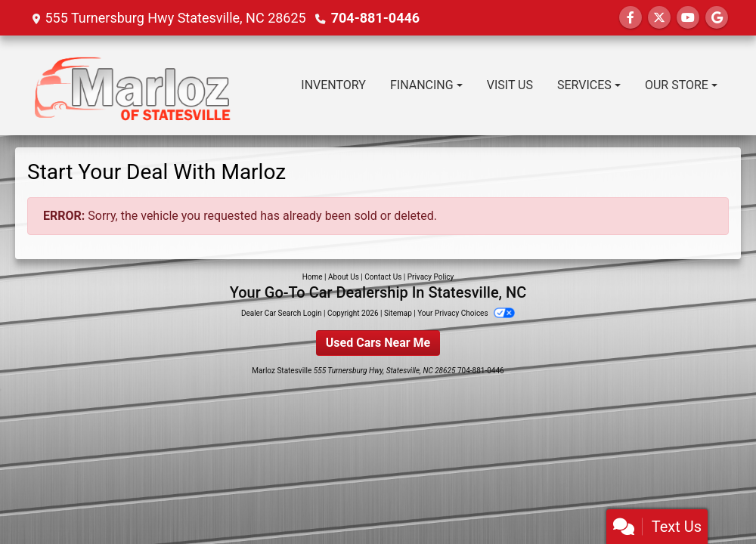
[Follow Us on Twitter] (659, 18)
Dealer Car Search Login (282, 313)
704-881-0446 (375, 18)
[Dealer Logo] (133, 85)
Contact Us (383, 277)
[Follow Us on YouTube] (688, 18)
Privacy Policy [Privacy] (431, 277)
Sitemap (398, 313)
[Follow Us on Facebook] (631, 18)
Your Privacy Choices (466, 313)
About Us (344, 277)
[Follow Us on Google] (717, 18)
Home (313, 277)
